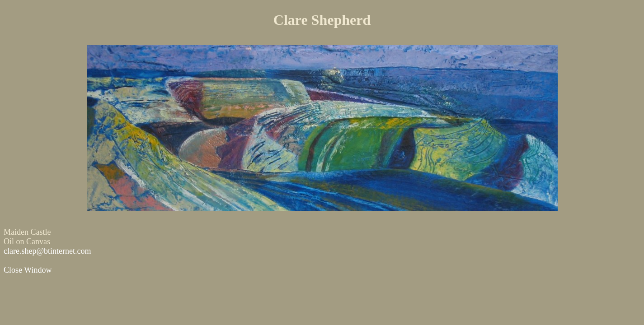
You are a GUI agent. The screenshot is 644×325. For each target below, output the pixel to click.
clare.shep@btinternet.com (47, 251)
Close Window (28, 270)
